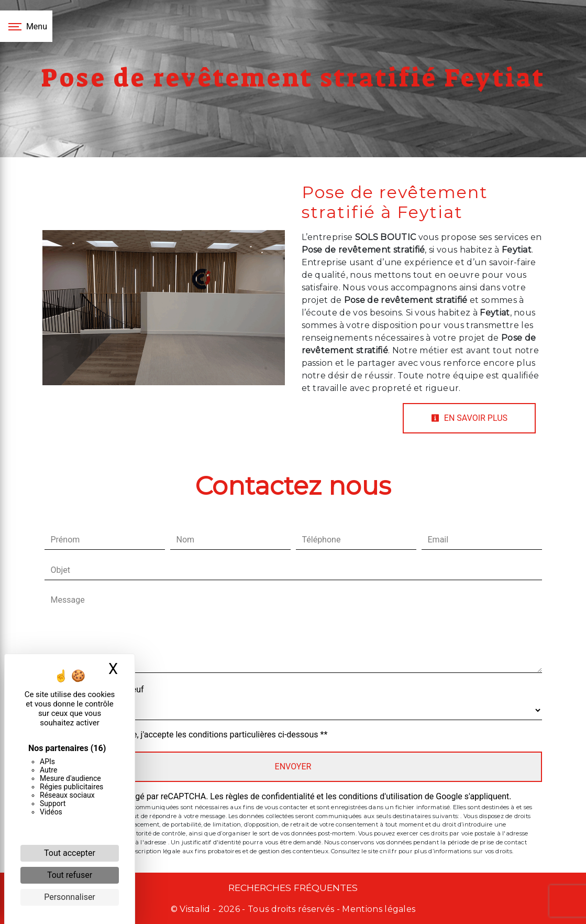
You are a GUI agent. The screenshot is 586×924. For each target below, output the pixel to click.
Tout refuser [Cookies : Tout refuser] (70, 875)
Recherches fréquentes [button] (293, 888)
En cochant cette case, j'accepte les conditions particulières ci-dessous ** (191, 735)
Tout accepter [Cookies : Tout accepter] (70, 853)
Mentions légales (378, 909)
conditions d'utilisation (381, 796)
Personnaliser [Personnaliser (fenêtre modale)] (70, 897)
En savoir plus (469, 418)
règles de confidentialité (270, 796)
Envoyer (293, 767)
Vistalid (195, 909)
